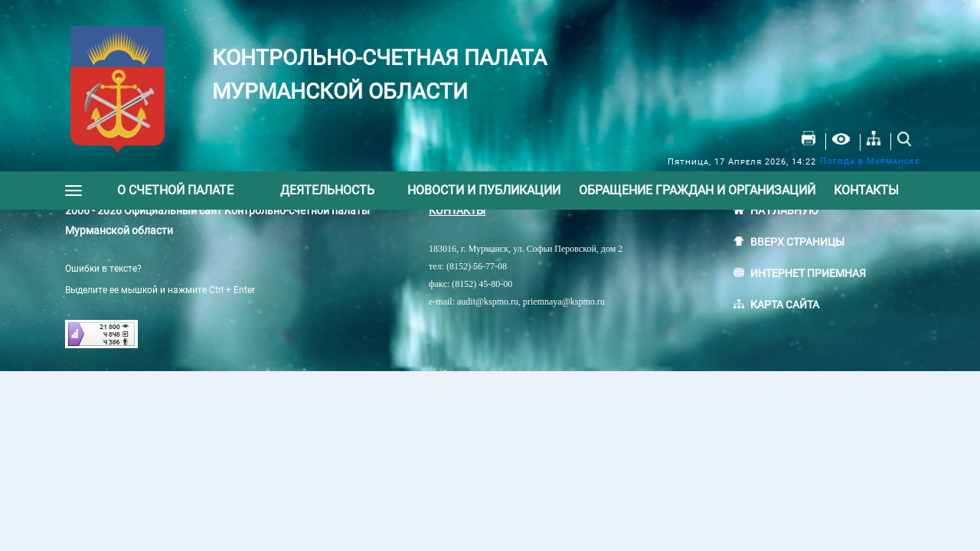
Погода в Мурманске (870, 161)
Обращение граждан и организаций (697, 190)
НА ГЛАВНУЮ (784, 210)
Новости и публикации (484, 190)
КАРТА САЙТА (785, 305)
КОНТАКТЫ (457, 210)
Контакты (866, 190)
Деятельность (327, 190)
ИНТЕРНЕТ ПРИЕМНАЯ (808, 273)
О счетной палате (175, 190)
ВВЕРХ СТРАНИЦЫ (797, 242)
